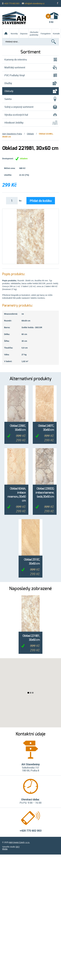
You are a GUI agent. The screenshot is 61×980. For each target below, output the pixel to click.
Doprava (24, 34)
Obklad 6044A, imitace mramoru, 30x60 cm (17, 494)
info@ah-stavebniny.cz (35, 3)
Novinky (14, 34)
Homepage (6, 31)
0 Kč (50, 19)
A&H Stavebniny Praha (12, 134)
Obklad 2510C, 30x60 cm (32, 561)
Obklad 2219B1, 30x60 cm (31, 638)
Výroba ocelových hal (16, 115)
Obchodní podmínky (34, 33)
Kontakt (56, 34)
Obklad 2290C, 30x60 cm (18, 428)
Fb (58, 3)
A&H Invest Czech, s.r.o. (19, 842)
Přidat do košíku (41, 201)
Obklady (30, 134)
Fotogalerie (46, 34)
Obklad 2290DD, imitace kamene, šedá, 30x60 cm (45, 492)
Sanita (8, 99)
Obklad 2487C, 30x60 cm (46, 428)
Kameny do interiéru (16, 59)
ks (20, 201)
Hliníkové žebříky (14, 123)
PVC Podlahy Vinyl (15, 75)
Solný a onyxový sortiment (19, 107)
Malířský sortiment (15, 67)
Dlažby (8, 83)
